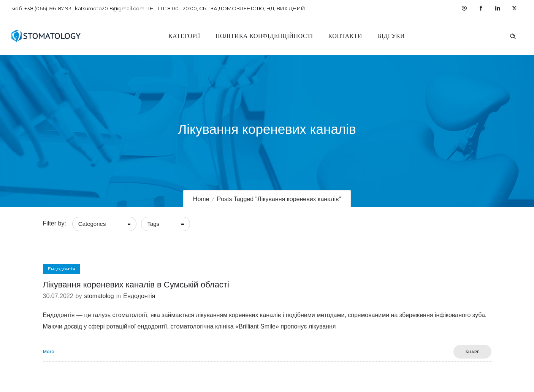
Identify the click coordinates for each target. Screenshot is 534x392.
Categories (92, 224)
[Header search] (513, 35)
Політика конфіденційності (264, 36)
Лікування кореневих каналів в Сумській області (136, 285)
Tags (153, 224)
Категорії (184, 36)
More (49, 352)
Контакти (345, 36)
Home (201, 199)
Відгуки (391, 36)
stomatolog (99, 296)
